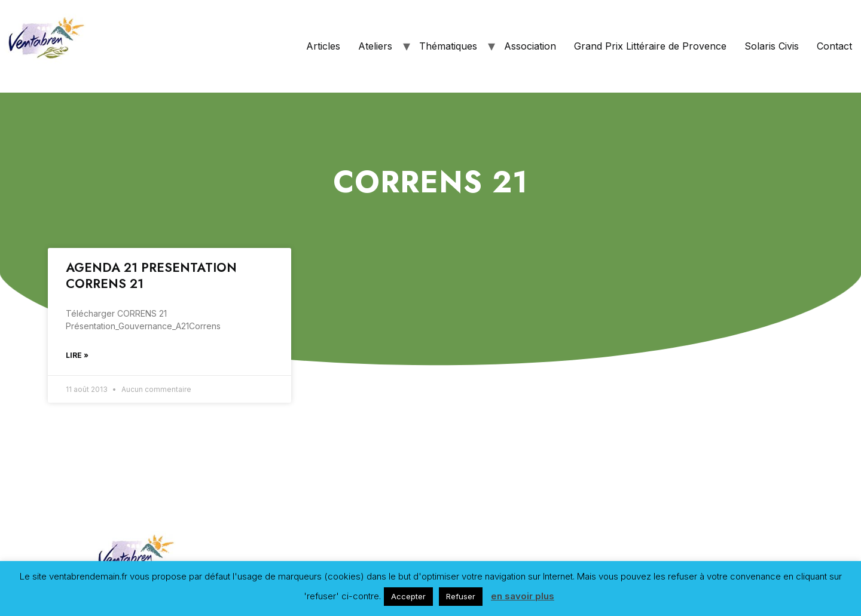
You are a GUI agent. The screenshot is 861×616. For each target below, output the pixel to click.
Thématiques (448, 46)
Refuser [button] (461, 596)
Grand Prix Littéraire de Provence (650, 46)
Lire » (77, 355)
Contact (834, 46)
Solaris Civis (772, 46)
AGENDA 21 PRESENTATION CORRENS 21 (151, 276)
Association (530, 46)
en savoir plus (523, 596)
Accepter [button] (408, 596)
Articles (323, 46)
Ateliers (375, 46)
